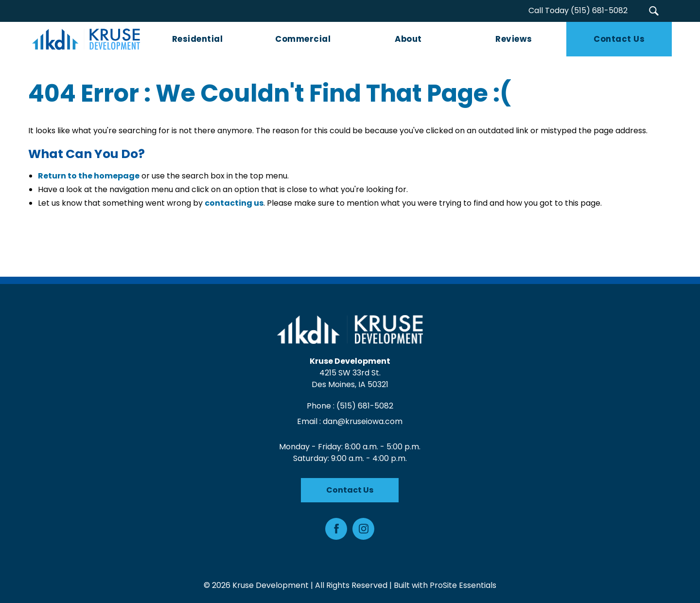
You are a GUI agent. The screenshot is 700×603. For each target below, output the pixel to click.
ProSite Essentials (463, 585)
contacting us (234, 204)
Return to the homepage (89, 176)
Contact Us (350, 490)
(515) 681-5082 (365, 406)
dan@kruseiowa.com (363, 421)
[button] (654, 11)
